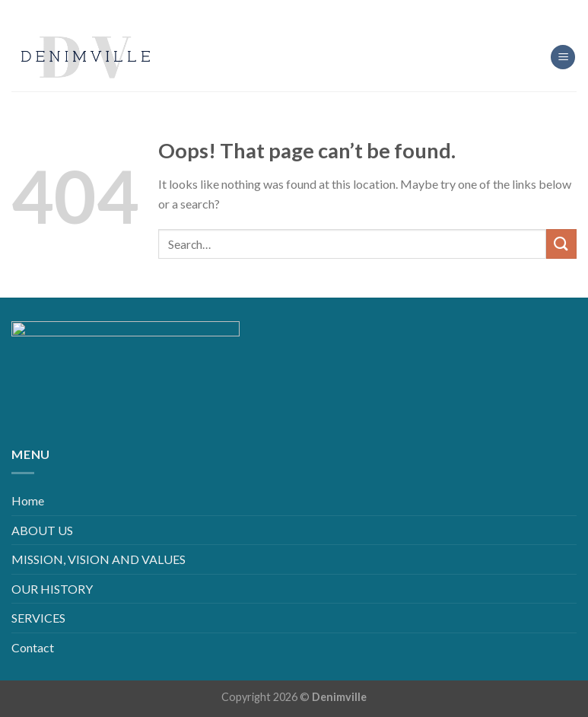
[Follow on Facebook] (257, 11)
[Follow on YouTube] (331, 11)
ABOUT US (42, 530)
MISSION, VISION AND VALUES (99, 559)
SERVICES (38, 618)
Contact (33, 647)
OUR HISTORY (52, 589)
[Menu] (563, 57)
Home (28, 500)
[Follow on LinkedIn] (306, 11)
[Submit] (561, 244)
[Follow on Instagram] (282, 11)
